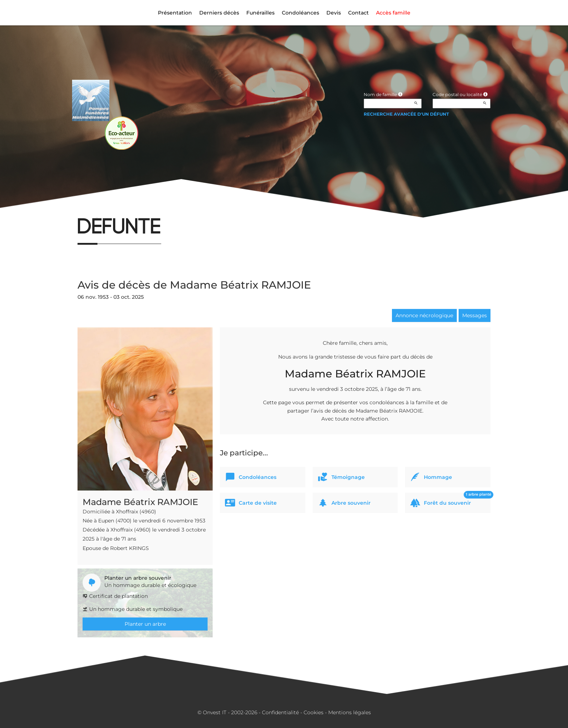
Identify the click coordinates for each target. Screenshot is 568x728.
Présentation (175, 13)
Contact (358, 13)
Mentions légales (350, 712)
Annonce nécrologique (424, 315)
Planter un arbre (145, 624)
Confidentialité (280, 712)
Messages (475, 315)
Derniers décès (219, 13)
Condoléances (300, 13)
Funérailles (260, 13)
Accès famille (393, 13)
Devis (334, 13)
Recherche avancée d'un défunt (406, 114)
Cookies (314, 712)
